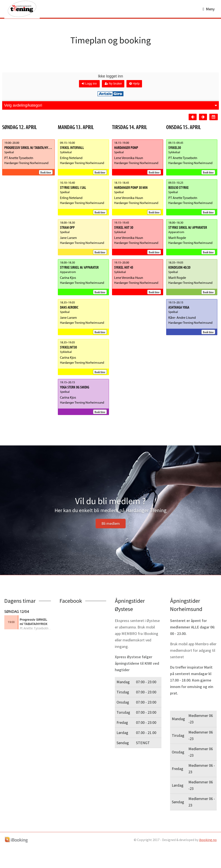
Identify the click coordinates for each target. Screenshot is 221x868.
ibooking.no (208, 860)
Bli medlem (111, 544)
